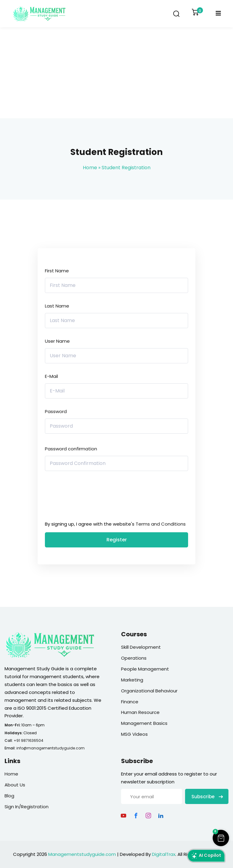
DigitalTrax (164, 854)
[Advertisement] (116, 73)
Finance (130, 702)
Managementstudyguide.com (82, 854)
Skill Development (141, 647)
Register (117, 540)
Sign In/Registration (27, 807)
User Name (57, 341)
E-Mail (51, 376)
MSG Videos (134, 734)
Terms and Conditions (161, 524)
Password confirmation (71, 449)
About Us (15, 785)
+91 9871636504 (29, 740)
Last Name (57, 306)
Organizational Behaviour (149, 691)
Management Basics (144, 723)
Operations (134, 658)
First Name (57, 271)
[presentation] (86, 497)
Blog (9, 796)
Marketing (132, 680)
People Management (145, 669)
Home (90, 168)
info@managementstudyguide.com (51, 748)
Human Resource (140, 712)
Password (56, 411)
